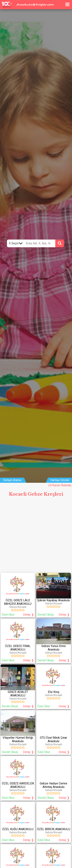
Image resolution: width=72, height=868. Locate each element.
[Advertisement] (36, 536)
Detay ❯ (28, 615)
